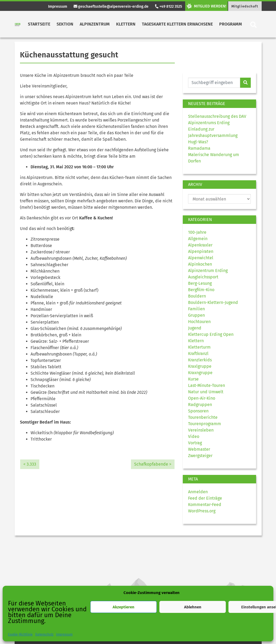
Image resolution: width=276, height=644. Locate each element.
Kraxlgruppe (200, 366)
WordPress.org (202, 511)
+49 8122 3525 (168, 7)
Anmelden (198, 492)
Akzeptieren (124, 607)
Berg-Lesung (200, 283)
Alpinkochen (200, 264)
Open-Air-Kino (202, 398)
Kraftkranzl (198, 354)
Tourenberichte (203, 417)
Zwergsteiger (200, 456)
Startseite (39, 24)
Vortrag (195, 443)
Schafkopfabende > (153, 464)
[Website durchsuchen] (214, 83)
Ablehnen (193, 607)
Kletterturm (199, 347)
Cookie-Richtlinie (20, 634)
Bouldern (197, 296)
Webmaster (199, 449)
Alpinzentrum (95, 24)
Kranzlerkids (200, 360)
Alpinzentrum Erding (208, 271)
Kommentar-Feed (205, 505)
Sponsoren (198, 411)
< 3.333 (30, 464)
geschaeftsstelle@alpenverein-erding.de (111, 7)
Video (194, 436)
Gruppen (196, 315)
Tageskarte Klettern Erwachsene (177, 24)
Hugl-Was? (198, 142)
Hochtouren (199, 322)
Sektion (65, 24)
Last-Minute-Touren (207, 385)
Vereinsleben (201, 430)
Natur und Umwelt (206, 392)
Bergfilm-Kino (201, 290)
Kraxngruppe (200, 373)
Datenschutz (44, 634)
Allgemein (198, 239)
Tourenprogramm (205, 424)
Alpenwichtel (201, 258)
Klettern (126, 24)
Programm (231, 24)
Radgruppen (200, 405)
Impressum (64, 634)
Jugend (195, 328)
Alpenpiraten (201, 251)
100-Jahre (197, 232)
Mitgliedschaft (245, 6)
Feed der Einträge (205, 498)
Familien (196, 309)
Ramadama (199, 148)
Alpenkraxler (200, 245)
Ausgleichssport (203, 277)
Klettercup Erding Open (211, 334)
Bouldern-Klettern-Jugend (213, 302)
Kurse (193, 379)
